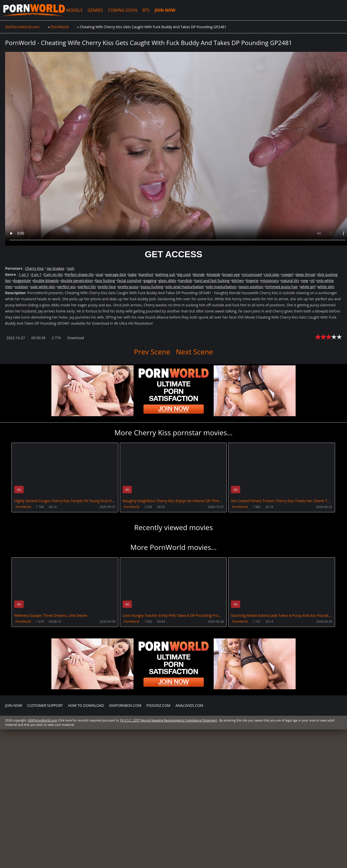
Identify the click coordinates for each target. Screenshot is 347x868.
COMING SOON (123, 10)
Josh (71, 268)
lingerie (252, 281)
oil (312, 281)
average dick (116, 274)
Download (76, 338)
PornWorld (23, 507)
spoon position (251, 287)
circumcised (252, 274)
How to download (86, 705)
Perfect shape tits (79, 274)
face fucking (105, 281)
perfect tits (87, 287)
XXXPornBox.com (125, 705)
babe (132, 274)
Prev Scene (152, 352)
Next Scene (194, 352)
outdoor (21, 287)
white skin (326, 287)
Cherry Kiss (34, 268)
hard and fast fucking (212, 281)
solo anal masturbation (185, 287)
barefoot (146, 274)
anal (99, 274)
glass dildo (168, 281)
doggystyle (22, 281)
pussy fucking (152, 287)
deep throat (305, 274)
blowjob (213, 274)
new (305, 281)
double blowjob (46, 281)
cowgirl (287, 274)
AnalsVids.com (189, 705)
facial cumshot (129, 281)
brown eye (231, 274)
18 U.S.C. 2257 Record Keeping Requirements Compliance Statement (168, 720)
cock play (272, 274)
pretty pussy (128, 287)
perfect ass (67, 287)
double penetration (77, 281)
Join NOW (14, 705)
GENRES (95, 10)
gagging (150, 281)
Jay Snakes (55, 268)
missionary (270, 281)
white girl (308, 287)
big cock (184, 274)
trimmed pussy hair (282, 287)
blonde (199, 274)
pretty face (107, 287)
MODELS (74, 10)
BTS (146, 10)
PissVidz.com (158, 705)
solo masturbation (221, 287)
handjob (185, 281)
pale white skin (43, 287)
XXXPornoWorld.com (33, 10)
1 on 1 (24, 274)
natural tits (290, 281)
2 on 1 (36, 274)
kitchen (238, 281)
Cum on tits (53, 274)
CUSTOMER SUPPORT (45, 705)
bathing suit (165, 274)
